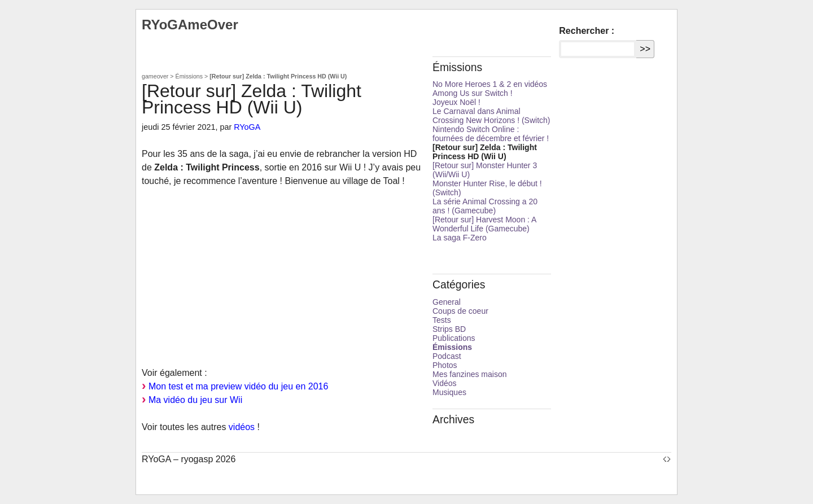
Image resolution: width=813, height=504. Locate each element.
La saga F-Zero (460, 238)
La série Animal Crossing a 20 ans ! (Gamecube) (485, 206)
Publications (454, 338)
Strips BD (449, 329)
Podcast (447, 356)
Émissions (189, 76)
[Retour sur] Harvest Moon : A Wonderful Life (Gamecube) (484, 224)
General (447, 302)
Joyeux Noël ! (456, 102)
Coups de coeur (460, 311)
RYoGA (247, 127)
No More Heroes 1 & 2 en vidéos (490, 84)
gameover (155, 76)
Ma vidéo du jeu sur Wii (195, 400)
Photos (445, 365)
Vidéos (445, 383)
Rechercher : (587, 31)
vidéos (242, 427)
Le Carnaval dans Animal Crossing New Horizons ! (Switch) (491, 116)
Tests (442, 320)
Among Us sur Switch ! (473, 93)
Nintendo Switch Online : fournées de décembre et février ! (491, 134)
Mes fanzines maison (470, 374)
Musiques (449, 392)
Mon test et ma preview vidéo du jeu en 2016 (238, 386)
